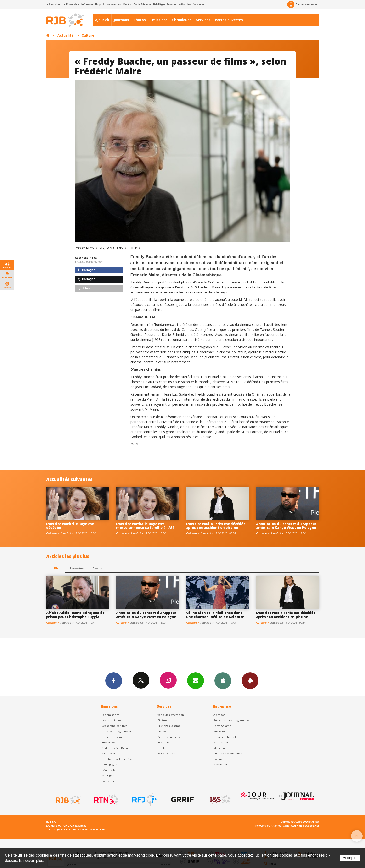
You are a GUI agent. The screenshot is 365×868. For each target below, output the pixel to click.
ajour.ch (102, 20)
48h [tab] (56, 568)
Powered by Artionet (268, 826)
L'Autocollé (109, 770)
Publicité (219, 731)
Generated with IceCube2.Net (301, 826)
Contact (218, 759)
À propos (219, 715)
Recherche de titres (114, 726)
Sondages (108, 775)
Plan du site (97, 830)
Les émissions (110, 715)
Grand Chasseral (112, 737)
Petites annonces (168, 737)
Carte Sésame (142, 4)
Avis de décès (166, 753)
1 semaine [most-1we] (77, 568)
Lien (84, 288)
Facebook (114, 680)
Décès (127, 4)
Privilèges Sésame (165, 4)
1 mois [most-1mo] (97, 568)
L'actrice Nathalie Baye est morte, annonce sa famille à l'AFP (145, 526)
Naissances (114, 4)
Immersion (109, 742)
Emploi (100, 4)
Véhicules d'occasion (192, 4)
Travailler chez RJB (225, 737)
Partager (86, 270)
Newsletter (220, 764)
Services (203, 20)
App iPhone (223, 680)
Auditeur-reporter (302, 5)
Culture (88, 35)
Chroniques (182, 20)
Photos (140, 20)
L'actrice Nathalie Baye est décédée (70, 526)
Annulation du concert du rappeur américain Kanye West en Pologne (286, 526)
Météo (162, 731)
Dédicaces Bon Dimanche (118, 748)
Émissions (159, 20)
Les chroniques (111, 720)
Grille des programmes (116, 731)
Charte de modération (228, 753)
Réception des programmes (231, 720)
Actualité (65, 35)
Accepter (350, 858)
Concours (108, 781)
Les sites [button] (54, 4)
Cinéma (162, 720)
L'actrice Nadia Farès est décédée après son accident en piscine (216, 526)
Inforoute (87, 4)
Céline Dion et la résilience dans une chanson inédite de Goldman (216, 615)
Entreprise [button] (71, 4)
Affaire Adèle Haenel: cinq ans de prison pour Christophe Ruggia (75, 615)
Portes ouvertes (229, 20)
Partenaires (221, 742)
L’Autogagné (109, 764)
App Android (250, 680)
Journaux (121, 20)
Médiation (220, 748)
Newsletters (196, 680)
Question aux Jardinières (117, 759)
